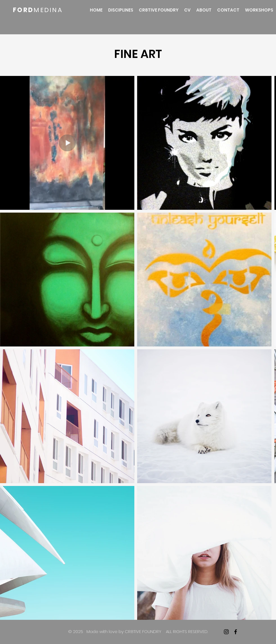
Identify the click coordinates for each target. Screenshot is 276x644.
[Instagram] (226, 632)
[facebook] (236, 632)
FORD (23, 10)
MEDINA (48, 10)
